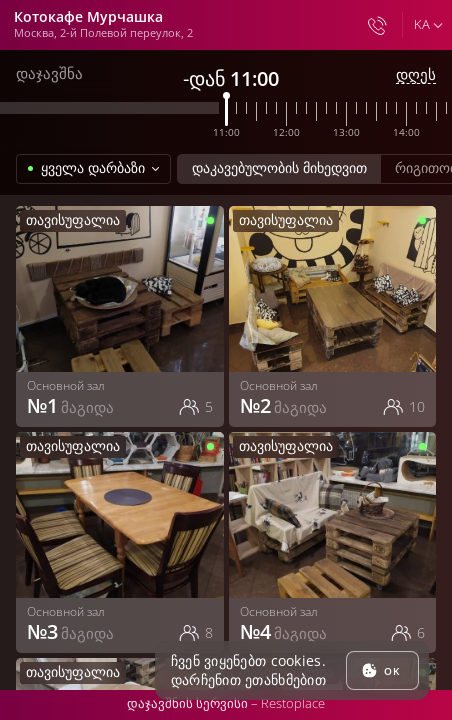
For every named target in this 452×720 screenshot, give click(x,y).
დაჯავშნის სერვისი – (226, 703)
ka (422, 24)
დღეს (416, 74)
